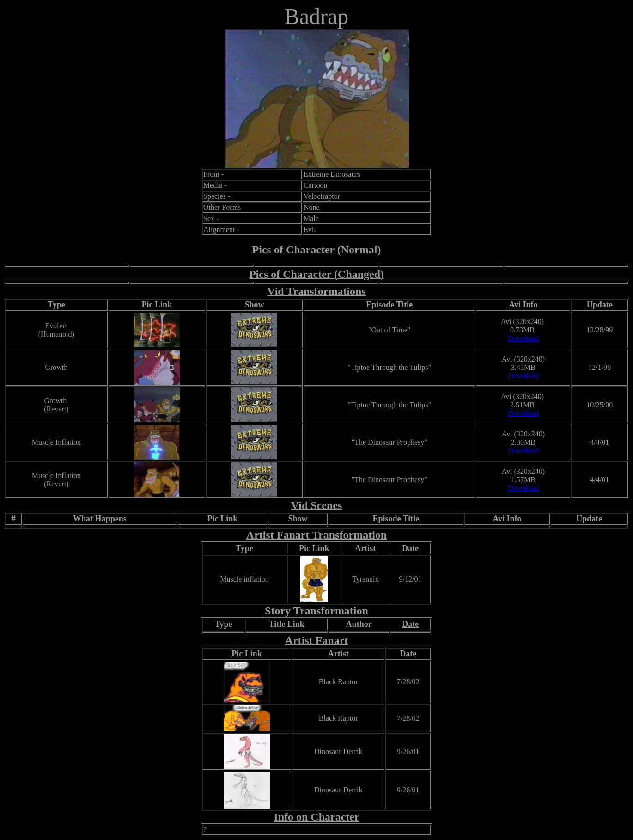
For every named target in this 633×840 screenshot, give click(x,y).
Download (523, 338)
